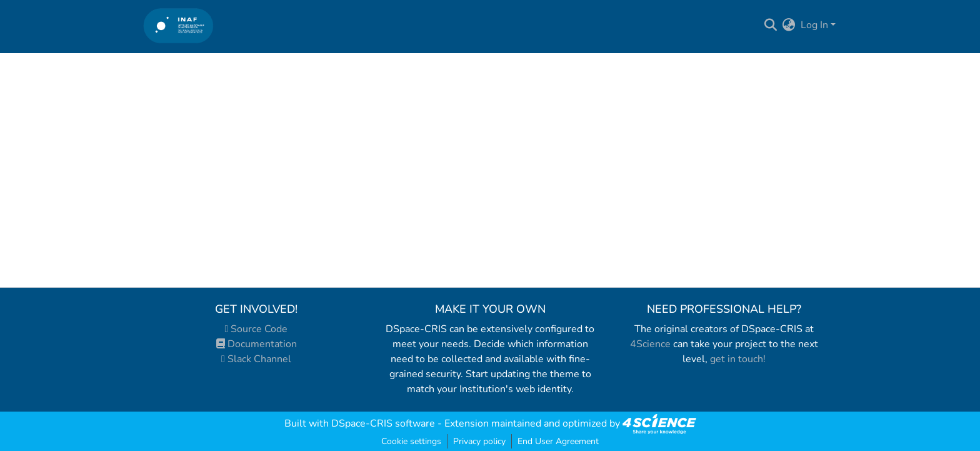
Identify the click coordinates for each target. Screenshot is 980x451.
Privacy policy (479, 441)
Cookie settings (411, 441)
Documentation (257, 344)
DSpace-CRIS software (383, 423)
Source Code (257, 329)
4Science (650, 344)
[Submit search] (771, 25)
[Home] (178, 25)
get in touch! (738, 359)
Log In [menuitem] (814, 25)
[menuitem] (789, 25)
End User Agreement (558, 441)
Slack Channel (256, 359)
